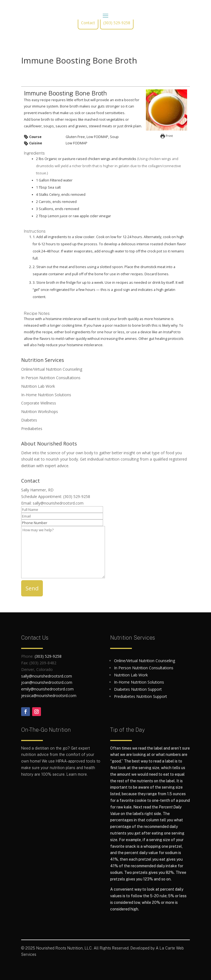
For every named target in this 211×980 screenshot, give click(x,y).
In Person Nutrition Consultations (51, 378)
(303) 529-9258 (117, 23)
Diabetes (29, 420)
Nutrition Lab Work (38, 386)
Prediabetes (32, 429)
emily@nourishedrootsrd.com (47, 689)
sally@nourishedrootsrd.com (58, 503)
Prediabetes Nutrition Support (141, 696)
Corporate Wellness (39, 403)
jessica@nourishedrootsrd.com (49, 696)
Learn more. (77, 774)
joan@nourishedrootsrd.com (47, 682)
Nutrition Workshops (40, 411)
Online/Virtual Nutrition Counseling (52, 369)
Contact (88, 23)
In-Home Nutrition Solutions (46, 395)
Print (167, 136)
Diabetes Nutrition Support (138, 689)
